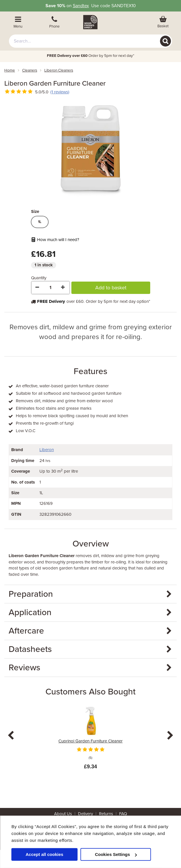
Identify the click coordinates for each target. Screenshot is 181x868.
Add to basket (111, 288)
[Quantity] (51, 288)
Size (35, 211)
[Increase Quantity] (63, 288)
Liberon (47, 450)
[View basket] (163, 22)
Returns (106, 814)
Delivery (85, 814)
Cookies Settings (116, 854)
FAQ (123, 814)
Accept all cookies (44, 854)
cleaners (30, 70)
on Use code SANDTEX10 (91, 6)
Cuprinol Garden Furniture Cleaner (90, 741)
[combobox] (90, 41)
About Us (63, 814)
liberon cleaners (59, 70)
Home (10, 70)
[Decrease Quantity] (38, 288)
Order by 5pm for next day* (91, 56)
